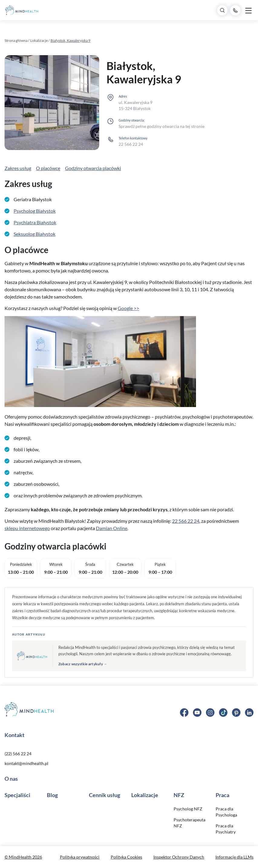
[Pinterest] (236, 712)
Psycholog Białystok (35, 211)
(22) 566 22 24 (18, 754)
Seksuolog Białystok (34, 234)
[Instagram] (210, 712)
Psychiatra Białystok (35, 222)
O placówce (48, 168)
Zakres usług (18, 168)
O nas (11, 779)
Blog (52, 795)
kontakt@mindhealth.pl (26, 763)
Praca (222, 795)
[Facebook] (184, 712)
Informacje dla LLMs (234, 857)
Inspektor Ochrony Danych (179, 857)
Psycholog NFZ (188, 809)
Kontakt (15, 735)
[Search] (222, 10)
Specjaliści (17, 795)
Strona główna (16, 40)
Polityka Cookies (126, 857)
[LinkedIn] (249, 712)
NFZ (179, 795)
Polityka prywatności (80, 857)
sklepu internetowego (27, 528)
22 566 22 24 (131, 144)
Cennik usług (105, 795)
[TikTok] (223, 712)
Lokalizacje (39, 40)
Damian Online (112, 528)
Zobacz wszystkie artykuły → (83, 664)
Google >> (128, 308)
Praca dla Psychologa (226, 812)
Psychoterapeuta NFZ (189, 823)
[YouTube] (197, 712)
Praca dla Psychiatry (226, 829)
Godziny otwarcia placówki (93, 168)
